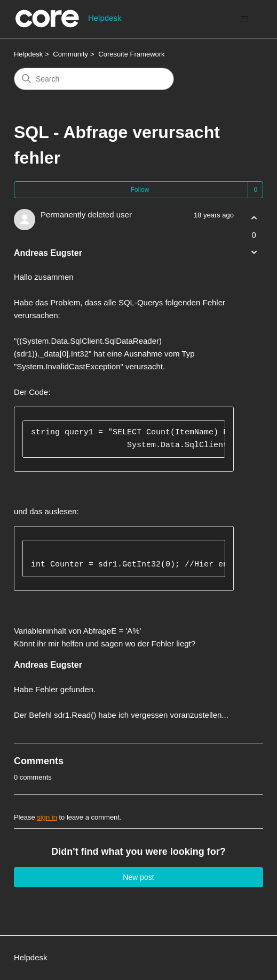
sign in (47, 817)
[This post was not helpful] (254, 252)
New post (138, 877)
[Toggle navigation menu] (244, 19)
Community (70, 54)
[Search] (94, 79)
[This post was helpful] (254, 218)
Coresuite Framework (131, 54)
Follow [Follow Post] (140, 190)
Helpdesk (28, 54)
